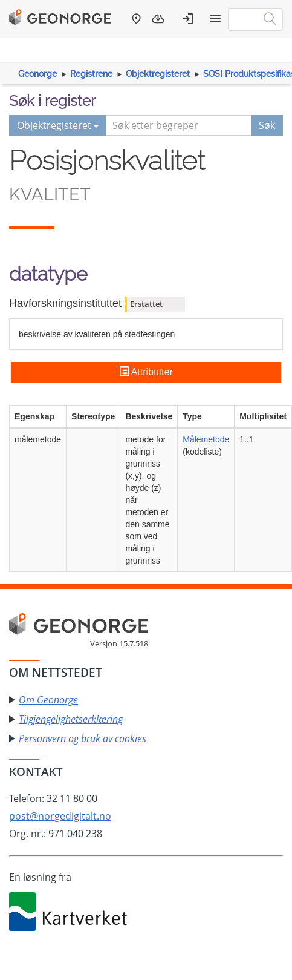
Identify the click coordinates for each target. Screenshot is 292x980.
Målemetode (206, 439)
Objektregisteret (158, 74)
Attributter (146, 372)
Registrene (91, 74)
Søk (267, 125)
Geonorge (37, 74)
